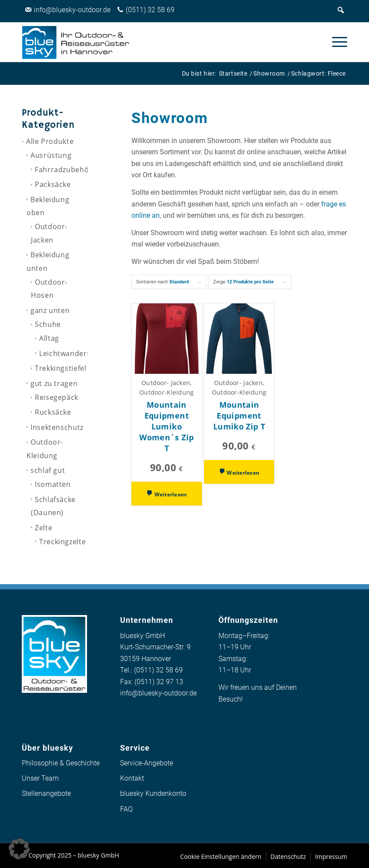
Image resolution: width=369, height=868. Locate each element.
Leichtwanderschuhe (76, 353)
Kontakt (132, 778)
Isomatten (53, 484)
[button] (19, 849)
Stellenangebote (46, 793)
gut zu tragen (54, 383)
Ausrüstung (51, 155)
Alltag (49, 338)
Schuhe (48, 324)
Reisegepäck (57, 397)
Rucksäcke (53, 412)
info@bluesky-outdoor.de (158, 693)
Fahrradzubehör (64, 170)
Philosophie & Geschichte (61, 763)
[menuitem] (335, 42)
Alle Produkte (50, 141)
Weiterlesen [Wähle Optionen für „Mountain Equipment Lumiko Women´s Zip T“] (170, 494)
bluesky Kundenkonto (153, 793)
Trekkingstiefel (61, 368)
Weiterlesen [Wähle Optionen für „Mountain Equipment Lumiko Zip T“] (242, 473)
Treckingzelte (62, 542)
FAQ (126, 809)
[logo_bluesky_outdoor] (76, 42)
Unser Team (40, 778)
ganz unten (50, 310)
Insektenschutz (57, 427)
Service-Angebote (147, 763)
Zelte (44, 528)
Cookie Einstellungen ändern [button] (221, 856)
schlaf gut (48, 470)
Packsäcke (53, 184)
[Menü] (335, 42)
